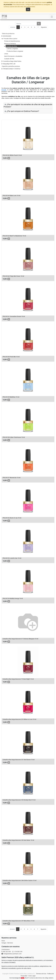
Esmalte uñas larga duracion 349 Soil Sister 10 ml (18, 840)
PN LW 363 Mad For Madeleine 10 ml (14, 236)
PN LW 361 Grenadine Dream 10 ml (14, 316)
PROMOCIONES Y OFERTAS (12, 69)
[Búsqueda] (39, 24)
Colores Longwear (12, 49)
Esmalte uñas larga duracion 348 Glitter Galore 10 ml (20, 880)
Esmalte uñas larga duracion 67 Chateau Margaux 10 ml (20, 639)
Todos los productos (8, 33)
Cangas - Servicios (7, 943)
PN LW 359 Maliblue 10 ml (11, 397)
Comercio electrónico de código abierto (41, 978)
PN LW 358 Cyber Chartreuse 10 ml (14, 437)
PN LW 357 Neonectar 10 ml (12, 478)
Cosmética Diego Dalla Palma (12, 61)
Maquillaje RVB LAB (9, 64)
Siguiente (44, 27)
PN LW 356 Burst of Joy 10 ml (12, 518)
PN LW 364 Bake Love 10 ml (11, 195)
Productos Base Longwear (15, 51)
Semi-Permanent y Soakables (13, 56)
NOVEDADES (7, 36)
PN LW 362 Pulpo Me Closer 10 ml (13, 276)
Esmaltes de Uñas (11, 46)
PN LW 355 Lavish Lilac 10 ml (12, 558)
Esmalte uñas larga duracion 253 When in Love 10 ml (19, 719)
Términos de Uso (41, 974)
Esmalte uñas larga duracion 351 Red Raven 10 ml (19, 760)
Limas (6, 54)
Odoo (23, 978)
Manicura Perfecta (10, 44)
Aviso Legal (32, 976)
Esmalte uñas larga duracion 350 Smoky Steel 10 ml (19, 800)
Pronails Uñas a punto (10, 39)
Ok (28, 9)
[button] (9, 158)
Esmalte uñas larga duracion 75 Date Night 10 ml (18, 679)
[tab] (28, 106)
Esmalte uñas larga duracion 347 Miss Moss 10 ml (19, 921)
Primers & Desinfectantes (12, 41)
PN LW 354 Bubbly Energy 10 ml (13, 598)
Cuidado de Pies (9, 59)
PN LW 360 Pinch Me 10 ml (11, 357)
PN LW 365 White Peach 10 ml (12, 155)
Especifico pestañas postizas (11, 66)
